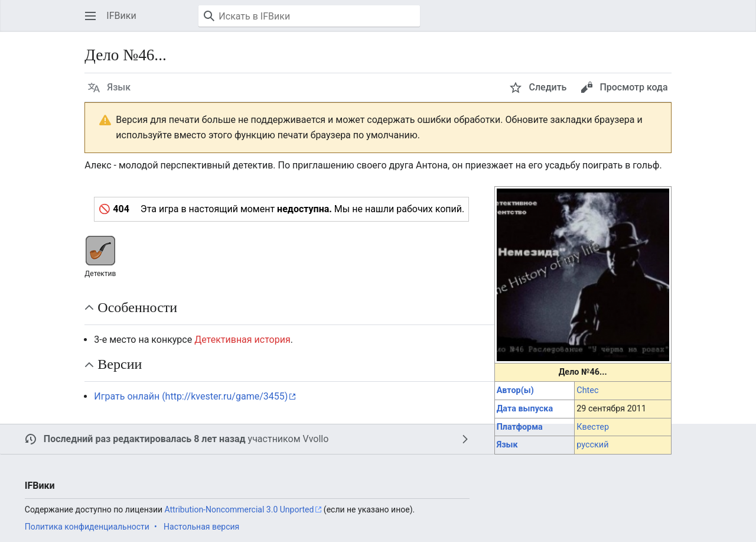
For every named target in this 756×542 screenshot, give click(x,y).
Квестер (593, 427)
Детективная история (242, 340)
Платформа (520, 427)
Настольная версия (201, 527)
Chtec (587, 390)
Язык (507, 445)
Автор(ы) (515, 390)
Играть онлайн (127, 396)
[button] (90, 16)
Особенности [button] (137, 307)
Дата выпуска (525, 409)
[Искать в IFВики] (309, 16)
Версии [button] (120, 364)
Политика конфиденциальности (87, 527)
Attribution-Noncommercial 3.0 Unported (239, 509)
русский (592, 445)
